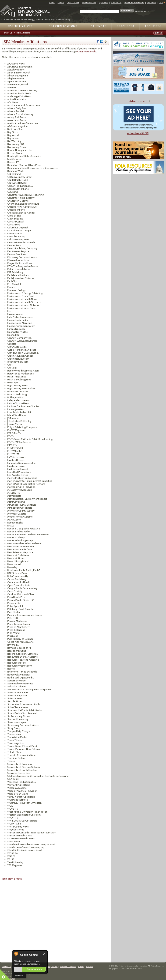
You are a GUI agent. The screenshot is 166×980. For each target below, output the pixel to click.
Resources (125, 26)
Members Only (89, 3)
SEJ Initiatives (20, 26)
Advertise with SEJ (138, 133)
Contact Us (116, 3)
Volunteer (151, 3)
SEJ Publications (63, 26)
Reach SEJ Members (134, 3)
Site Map (89, 967)
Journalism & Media (12, 879)
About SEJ (153, 26)
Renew (81, 967)
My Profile (103, 3)
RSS (161, 3)
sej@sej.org (11, 979)
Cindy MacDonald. (87, 52)
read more (19, 976)
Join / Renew (73, 3)
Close (44, 954)
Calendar (99, 26)
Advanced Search (142, 11)
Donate (61, 3)
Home (52, 3)
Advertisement (138, 101)
